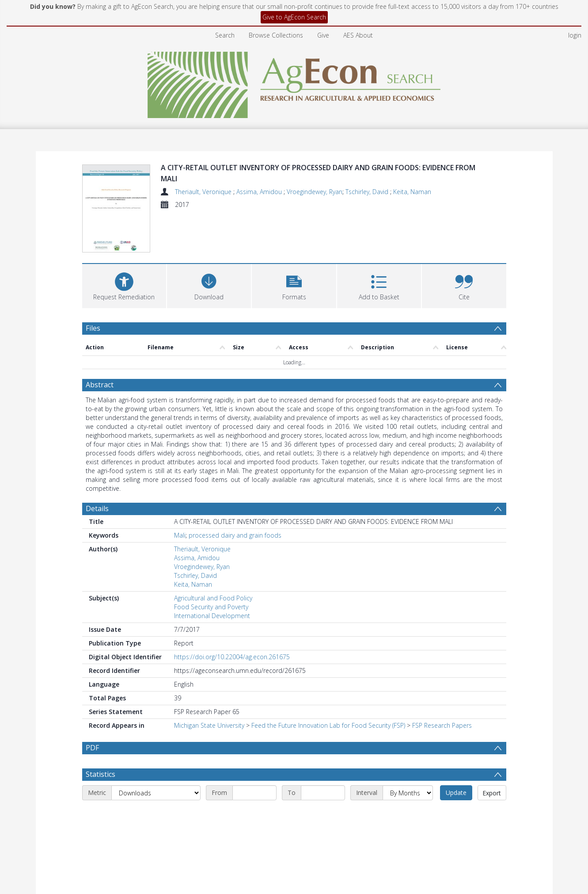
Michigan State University (209, 725)
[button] (294, 285)
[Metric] (156, 793)
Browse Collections (276, 35)
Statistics (101, 774)
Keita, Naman (412, 192)
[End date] (323, 793)
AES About (358, 35)
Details (97, 508)
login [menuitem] (575, 35)
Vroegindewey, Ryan (315, 192)
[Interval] (408, 793)
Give (323, 35)
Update (456, 793)
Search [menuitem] (225, 35)
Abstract (100, 385)
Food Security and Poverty (211, 607)
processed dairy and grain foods (235, 535)
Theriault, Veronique (204, 192)
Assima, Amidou (260, 192)
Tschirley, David (368, 192)
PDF (92, 748)
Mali (180, 535)
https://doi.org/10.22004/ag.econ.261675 (232, 657)
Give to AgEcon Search (294, 17)
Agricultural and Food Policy (213, 598)
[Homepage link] (294, 82)
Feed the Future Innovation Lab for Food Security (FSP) (328, 725)
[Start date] (254, 793)
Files (93, 328)
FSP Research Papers (442, 725)
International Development (212, 616)
